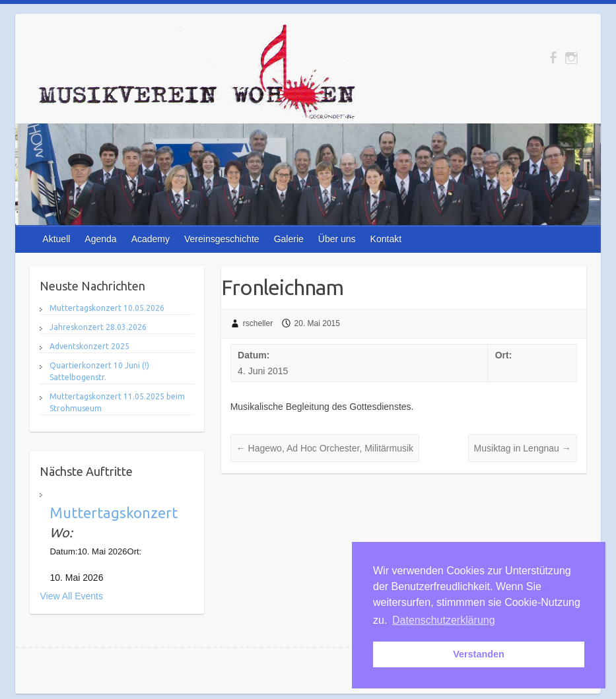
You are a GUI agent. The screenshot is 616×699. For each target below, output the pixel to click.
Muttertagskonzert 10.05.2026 (107, 308)
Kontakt (386, 239)
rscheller (258, 323)
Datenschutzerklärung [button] (444, 620)
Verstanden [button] (479, 654)
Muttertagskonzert (114, 513)
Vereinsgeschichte (222, 239)
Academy (151, 239)
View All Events (71, 596)
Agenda (100, 239)
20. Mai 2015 (317, 323)
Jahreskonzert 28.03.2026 (98, 327)
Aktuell (56, 239)
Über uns (337, 239)
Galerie (289, 239)
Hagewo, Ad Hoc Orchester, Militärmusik (325, 448)
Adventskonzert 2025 (89, 346)
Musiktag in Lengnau (523, 448)
